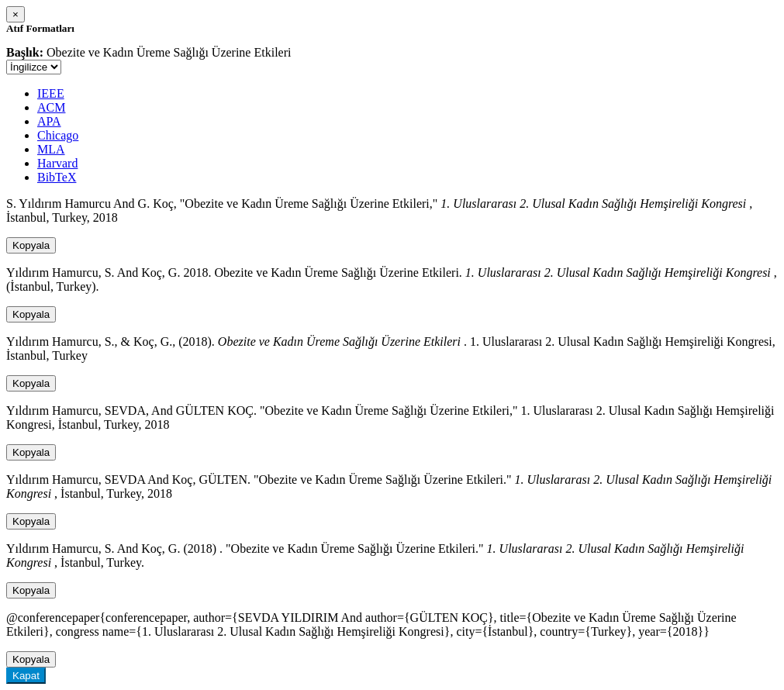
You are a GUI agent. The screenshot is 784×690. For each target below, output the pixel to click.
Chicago (58, 135)
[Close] (16, 14)
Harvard (57, 163)
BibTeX (57, 177)
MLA (51, 149)
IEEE (51, 93)
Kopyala (31, 245)
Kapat (26, 676)
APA (49, 121)
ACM (51, 107)
